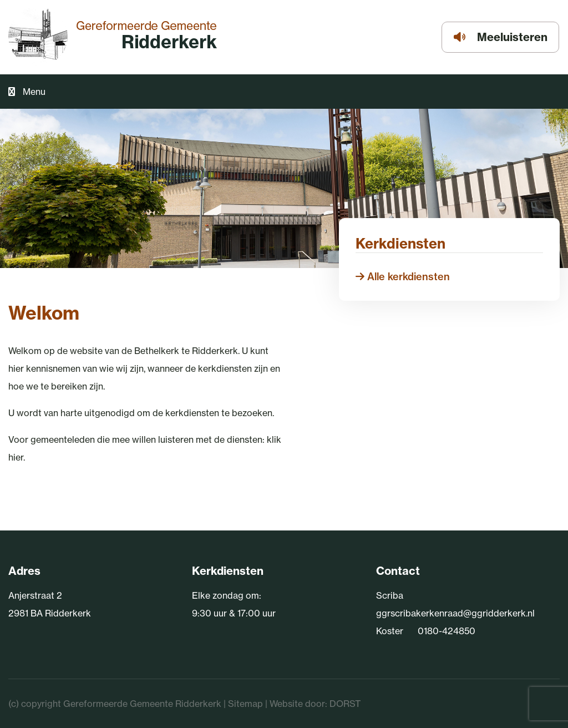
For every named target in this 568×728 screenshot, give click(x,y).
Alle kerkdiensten (403, 277)
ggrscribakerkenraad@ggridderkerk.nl (455, 613)
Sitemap (245, 704)
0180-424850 (447, 631)
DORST (345, 704)
